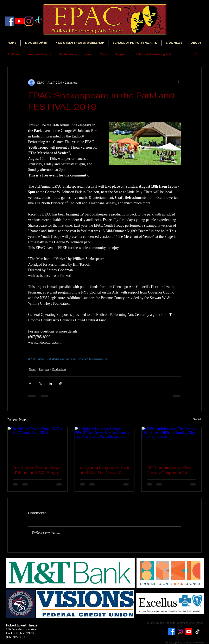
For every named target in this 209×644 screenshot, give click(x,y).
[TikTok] (198, 632)
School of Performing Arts (153, 54)
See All (197, 419)
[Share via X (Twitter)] (40, 383)
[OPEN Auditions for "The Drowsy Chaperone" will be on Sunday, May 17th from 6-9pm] (172, 444)
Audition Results (40, 54)
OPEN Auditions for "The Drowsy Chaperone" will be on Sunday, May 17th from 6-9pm (169, 470)
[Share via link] (60, 383)
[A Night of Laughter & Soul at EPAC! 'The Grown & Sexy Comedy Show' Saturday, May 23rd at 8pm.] (105, 444)
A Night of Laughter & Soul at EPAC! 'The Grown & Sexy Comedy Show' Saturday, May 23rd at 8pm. (104, 470)
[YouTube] (19, 21)
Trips (104, 54)
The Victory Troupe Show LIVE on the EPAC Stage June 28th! (36, 470)
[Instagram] (29, 21)
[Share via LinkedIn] (50, 383)
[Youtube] (189, 632)
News (88, 54)
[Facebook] (10, 21)
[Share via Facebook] (30, 383)
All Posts (14, 54)
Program (121, 54)
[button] (174, 43)
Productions (68, 54)
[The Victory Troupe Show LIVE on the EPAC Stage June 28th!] (37, 444)
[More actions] (178, 83)
